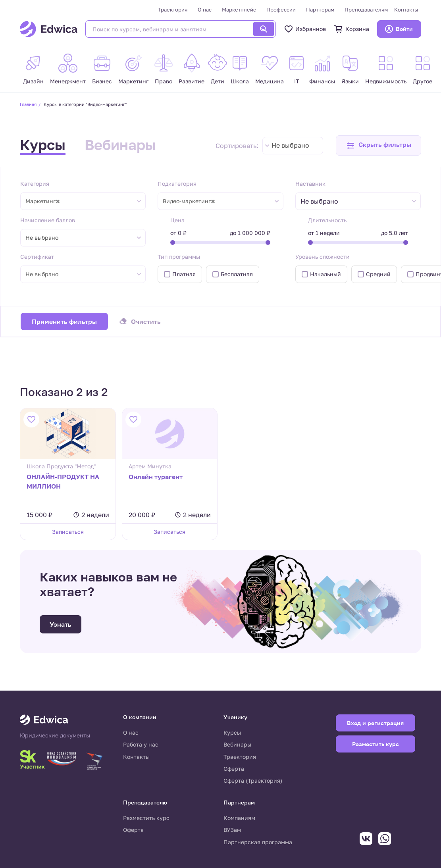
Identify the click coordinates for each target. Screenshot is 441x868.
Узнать (61, 624)
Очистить (146, 321)
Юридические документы (55, 735)
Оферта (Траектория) (253, 780)
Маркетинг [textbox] (43, 201)
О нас (205, 10)
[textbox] (323, 201)
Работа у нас (141, 744)
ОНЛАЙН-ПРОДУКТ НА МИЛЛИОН (63, 481)
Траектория (173, 10)
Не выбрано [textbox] (290, 145)
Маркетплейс (239, 10)
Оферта (234, 769)
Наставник (310, 184)
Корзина (351, 29)
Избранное (305, 29)
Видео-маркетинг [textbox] (189, 201)
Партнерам (320, 10)
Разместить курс (146, 818)
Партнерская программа (258, 842)
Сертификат (37, 257)
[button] (378, 145)
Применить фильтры (64, 321)
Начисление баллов (48, 220)
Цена (177, 220)
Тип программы (179, 257)
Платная (184, 274)
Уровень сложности (323, 257)
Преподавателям (366, 10)
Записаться (68, 532)
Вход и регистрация (375, 723)
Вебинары (120, 145)
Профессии (281, 10)
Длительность (327, 220)
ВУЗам (232, 830)
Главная (28, 104)
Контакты (406, 10)
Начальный (325, 274)
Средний (378, 274)
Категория (35, 184)
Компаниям (239, 818)
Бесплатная (237, 274)
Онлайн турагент (156, 477)
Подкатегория (177, 184)
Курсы (43, 145)
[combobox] (293, 146)
